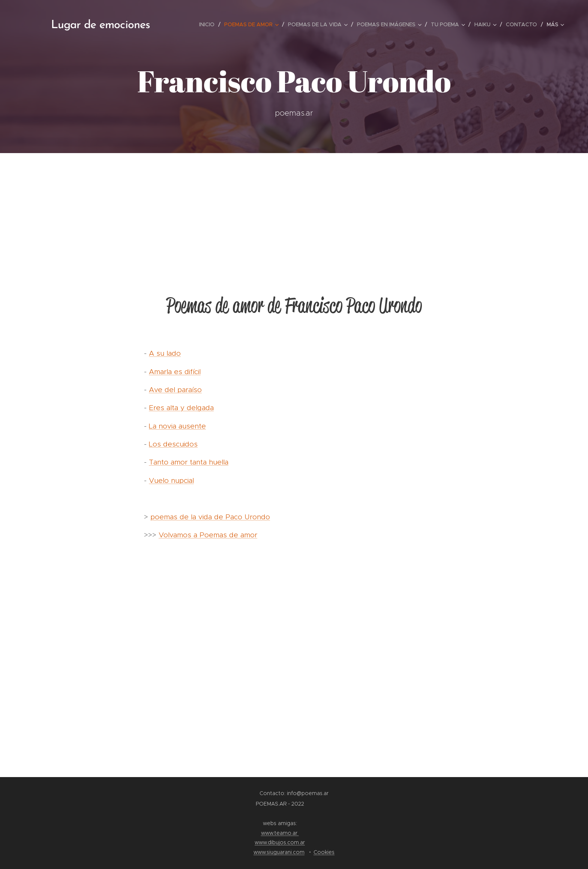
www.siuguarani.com (279, 852)
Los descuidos (173, 444)
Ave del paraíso (175, 390)
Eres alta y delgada (181, 408)
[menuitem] (209, 24)
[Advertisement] (294, 209)
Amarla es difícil (175, 372)
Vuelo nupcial (171, 480)
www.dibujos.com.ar (280, 842)
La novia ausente (177, 426)
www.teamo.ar (280, 833)
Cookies (324, 852)
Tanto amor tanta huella (189, 462)
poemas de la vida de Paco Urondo (210, 517)
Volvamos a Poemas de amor (208, 535)
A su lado (165, 353)
